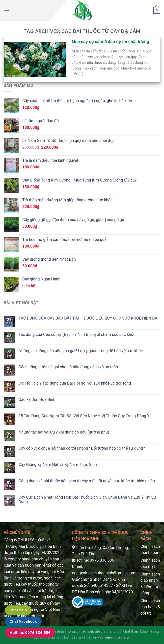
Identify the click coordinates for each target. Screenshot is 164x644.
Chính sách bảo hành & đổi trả (150, 607)
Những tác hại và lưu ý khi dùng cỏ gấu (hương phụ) (64, 432)
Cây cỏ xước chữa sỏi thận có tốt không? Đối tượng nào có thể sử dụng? (82, 448)
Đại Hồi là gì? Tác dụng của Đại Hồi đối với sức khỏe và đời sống (75, 383)
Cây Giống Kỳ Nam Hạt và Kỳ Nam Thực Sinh (58, 465)
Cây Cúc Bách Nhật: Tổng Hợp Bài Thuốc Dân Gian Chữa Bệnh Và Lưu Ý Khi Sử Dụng (87, 500)
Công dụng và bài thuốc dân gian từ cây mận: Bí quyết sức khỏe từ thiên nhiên (87, 481)
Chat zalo (18, 610)
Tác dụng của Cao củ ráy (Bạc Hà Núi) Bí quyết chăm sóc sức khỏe (77, 334)
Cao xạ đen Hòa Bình (37, 400)
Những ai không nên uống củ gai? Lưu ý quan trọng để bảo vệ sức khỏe (81, 351)
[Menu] (7, 10)
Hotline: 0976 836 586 (30, 633)
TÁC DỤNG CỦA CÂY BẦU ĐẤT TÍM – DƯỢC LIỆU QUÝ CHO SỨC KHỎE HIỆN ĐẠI (89, 318)
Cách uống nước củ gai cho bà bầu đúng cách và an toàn (68, 367)
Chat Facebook (23, 621)
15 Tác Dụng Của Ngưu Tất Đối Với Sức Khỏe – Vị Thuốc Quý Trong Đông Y (84, 416)
